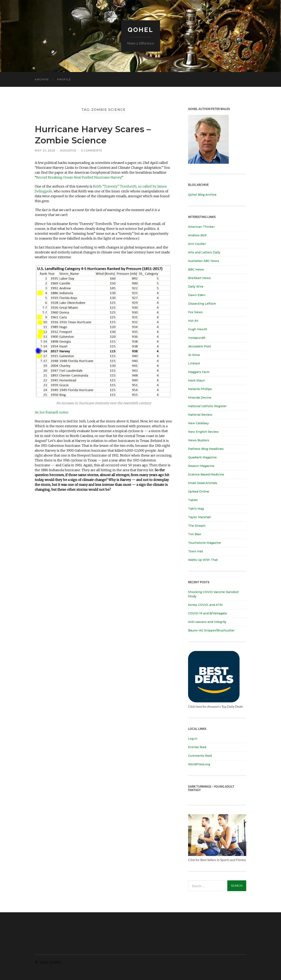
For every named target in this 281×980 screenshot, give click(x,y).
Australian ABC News (204, 261)
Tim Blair (195, 534)
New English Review (203, 432)
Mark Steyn (197, 380)
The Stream (197, 526)
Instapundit (197, 338)
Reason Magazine (201, 466)
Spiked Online (199, 492)
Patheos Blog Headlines (206, 449)
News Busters (199, 440)
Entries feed (197, 747)
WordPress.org (199, 764)
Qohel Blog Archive (202, 195)
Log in (193, 739)
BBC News (196, 269)
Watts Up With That (203, 560)
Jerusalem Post (199, 346)
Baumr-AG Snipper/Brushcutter (211, 630)
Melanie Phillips (200, 389)
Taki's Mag (196, 509)
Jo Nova (194, 355)
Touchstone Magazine (204, 543)
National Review (200, 415)
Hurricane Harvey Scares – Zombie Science (96, 134)
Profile (64, 79)
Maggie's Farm (199, 372)
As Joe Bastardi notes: (52, 412)
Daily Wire (196, 287)
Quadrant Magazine (202, 457)
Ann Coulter (197, 244)
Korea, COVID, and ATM (205, 605)
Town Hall (196, 551)
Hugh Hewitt (198, 329)
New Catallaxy (198, 423)
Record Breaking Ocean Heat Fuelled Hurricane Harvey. (79, 177)
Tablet (193, 500)
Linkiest (194, 363)
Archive (42, 79)
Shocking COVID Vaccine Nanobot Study (213, 594)
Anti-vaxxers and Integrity (207, 622)
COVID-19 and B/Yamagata (208, 613)
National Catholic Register (207, 406)
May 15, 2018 (45, 150)
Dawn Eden (197, 295)
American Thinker (201, 227)
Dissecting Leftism (202, 304)
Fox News (195, 312)
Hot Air (193, 321)
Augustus (68, 150)
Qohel (140, 30)
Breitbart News (199, 278)
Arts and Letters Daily (204, 252)
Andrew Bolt (197, 235)
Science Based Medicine (206, 474)
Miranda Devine (200, 398)
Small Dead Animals (203, 483)
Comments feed (200, 756)
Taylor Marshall (199, 517)
